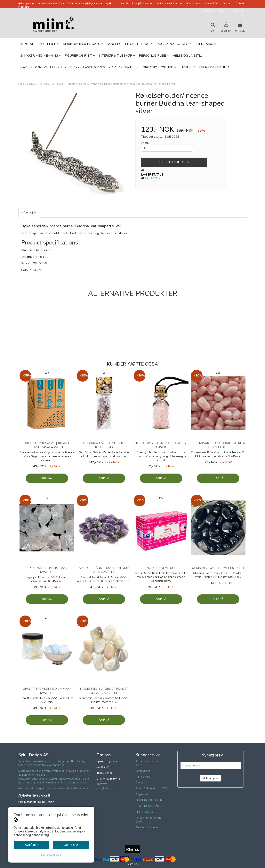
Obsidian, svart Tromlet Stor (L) (218, 568)
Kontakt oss (194, 4)
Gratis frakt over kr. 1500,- (213, 11)
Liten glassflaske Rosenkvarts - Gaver (161, 445)
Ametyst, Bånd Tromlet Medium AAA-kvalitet (104, 570)
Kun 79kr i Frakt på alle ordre (137, 4)
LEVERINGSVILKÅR (147, 806)
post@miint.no (105, 788)
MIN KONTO (212, 4)
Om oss (227, 4)
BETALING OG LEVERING (151, 800)
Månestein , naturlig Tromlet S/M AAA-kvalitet (104, 691)
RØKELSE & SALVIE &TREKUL (46, 84)
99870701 (103, 785)
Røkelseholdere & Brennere (84, 84)
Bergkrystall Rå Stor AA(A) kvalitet (47, 570)
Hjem (21, 84)
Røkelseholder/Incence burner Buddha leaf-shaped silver (140, 84)
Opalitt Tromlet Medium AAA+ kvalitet (47, 691)
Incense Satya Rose (161, 568)
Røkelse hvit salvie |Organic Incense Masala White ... (47, 445)
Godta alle (71, 845)
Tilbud (240, 4)
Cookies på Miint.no (147, 827)
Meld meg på (211, 778)
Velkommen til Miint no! (170, 4)
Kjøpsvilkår (238, 11)
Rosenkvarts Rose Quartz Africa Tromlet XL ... (218, 445)
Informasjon (29, 213)
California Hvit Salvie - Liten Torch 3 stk (104, 445)
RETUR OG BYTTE (147, 812)
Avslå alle (31, 845)
